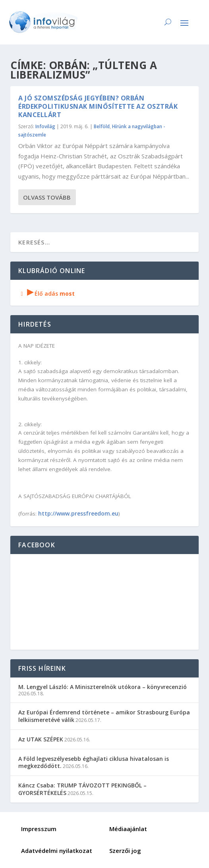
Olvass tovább (47, 197)
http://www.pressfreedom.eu (78, 513)
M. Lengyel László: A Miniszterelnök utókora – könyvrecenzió (103, 687)
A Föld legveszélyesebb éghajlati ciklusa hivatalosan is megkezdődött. (94, 762)
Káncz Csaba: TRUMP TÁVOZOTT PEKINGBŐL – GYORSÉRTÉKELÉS (82, 789)
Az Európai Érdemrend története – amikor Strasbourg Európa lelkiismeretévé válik (104, 716)
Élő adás (46, 294)
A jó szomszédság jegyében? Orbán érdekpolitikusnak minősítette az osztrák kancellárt (98, 106)
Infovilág (45, 126)
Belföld (102, 126)
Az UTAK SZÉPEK (41, 739)
